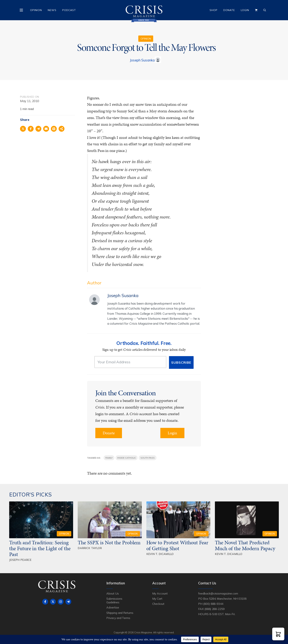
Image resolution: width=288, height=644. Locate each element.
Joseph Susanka (142, 60)
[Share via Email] (46, 129)
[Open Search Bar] (265, 10)
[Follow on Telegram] (68, 602)
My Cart (157, 599)
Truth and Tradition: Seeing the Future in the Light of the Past (40, 548)
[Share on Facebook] (31, 129)
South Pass (148, 458)
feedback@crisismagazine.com (218, 593)
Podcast (69, 10)
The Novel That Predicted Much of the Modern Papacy (245, 545)
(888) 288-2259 (214, 609)
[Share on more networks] (62, 129)
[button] (278, 634)
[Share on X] (23, 129)
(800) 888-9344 (213, 604)
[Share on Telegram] (38, 129)
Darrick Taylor (90, 548)
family (109, 458)
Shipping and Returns (120, 613)
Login (245, 10)
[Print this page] (54, 129)
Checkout (158, 604)
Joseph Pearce (20, 560)
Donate (229, 10)
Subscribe (181, 362)
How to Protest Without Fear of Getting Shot (177, 545)
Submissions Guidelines (114, 600)
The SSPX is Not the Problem (109, 542)
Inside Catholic (127, 458)
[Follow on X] (53, 602)
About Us (113, 593)
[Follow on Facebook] (45, 602)
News (52, 10)
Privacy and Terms (118, 618)
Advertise (113, 607)
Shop (214, 10)
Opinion (36, 10)
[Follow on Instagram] (61, 602)
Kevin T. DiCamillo (160, 554)
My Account (160, 593)
